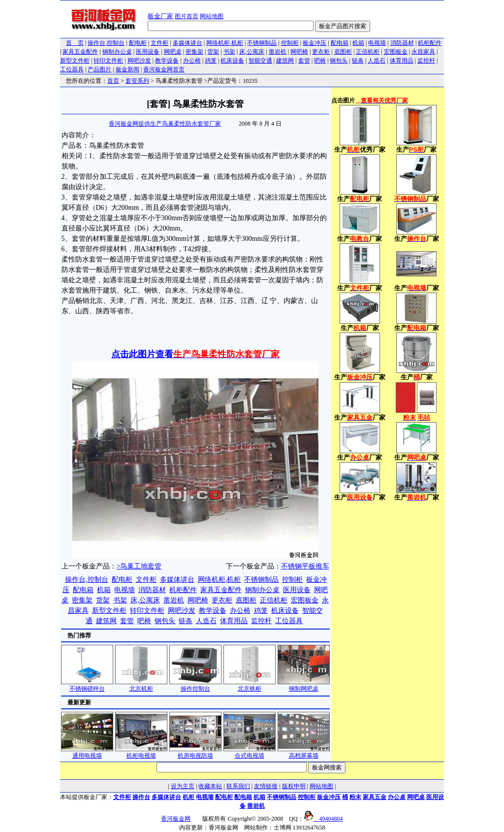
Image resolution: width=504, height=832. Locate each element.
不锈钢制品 (262, 43)
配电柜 (138, 43)
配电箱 (340, 43)
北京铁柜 (250, 685)
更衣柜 (321, 52)
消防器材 (402, 43)
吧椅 (320, 61)
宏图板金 (396, 52)
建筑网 (285, 61)
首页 (113, 81)
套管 (304, 61)
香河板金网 (176, 819)
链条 (358, 61)
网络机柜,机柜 (225, 43)
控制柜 (290, 43)
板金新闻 (127, 69)
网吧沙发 (139, 61)
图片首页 (187, 16)
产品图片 (99, 69)
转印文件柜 (108, 61)
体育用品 (402, 61)
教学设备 (167, 61)
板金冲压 (315, 43)
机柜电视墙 (141, 752)
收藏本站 (210, 786)
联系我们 (238, 786)
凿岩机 (278, 52)
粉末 (355, 797)
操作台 (141, 797)
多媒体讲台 (188, 43)
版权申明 (294, 786)
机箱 (358, 43)
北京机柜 (141, 685)
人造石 (377, 61)
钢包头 (339, 61)
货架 (213, 52)
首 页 (75, 43)
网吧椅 (299, 52)
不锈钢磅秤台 (87, 685)
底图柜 (343, 52)
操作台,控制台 (106, 43)
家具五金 (375, 797)
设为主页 (183, 786)
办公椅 (192, 61)
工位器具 (72, 69)
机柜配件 (430, 43)
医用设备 (148, 52)
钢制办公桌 (117, 52)
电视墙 (377, 43)
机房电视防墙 (195, 752)
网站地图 (212, 16)
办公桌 (397, 797)
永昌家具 (423, 52)
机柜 (189, 797)
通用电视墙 (87, 752)
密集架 (194, 52)
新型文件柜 (75, 61)
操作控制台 (195, 685)
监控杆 (426, 61)
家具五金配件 (80, 52)
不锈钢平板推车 (305, 566)
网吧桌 (173, 52)
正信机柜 (368, 52)
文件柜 (159, 43)
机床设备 (232, 61)
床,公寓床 (252, 52)
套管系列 (137, 81)
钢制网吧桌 (304, 685)
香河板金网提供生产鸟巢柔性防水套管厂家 (165, 124)
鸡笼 (211, 61)
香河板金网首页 (164, 69)
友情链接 (266, 786)
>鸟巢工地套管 (139, 566)
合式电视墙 (250, 752)
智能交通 (260, 61)
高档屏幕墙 (304, 752)
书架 (229, 52)
